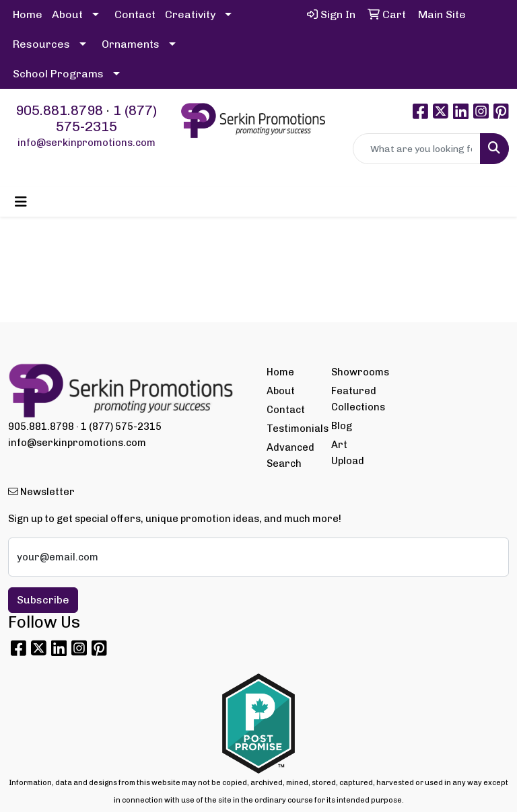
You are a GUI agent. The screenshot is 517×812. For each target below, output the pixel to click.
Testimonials (291, 429)
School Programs (58, 74)
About (67, 14)
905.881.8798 (59, 110)
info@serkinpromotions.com (87, 143)
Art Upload (348, 453)
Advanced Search (290, 455)
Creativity (190, 14)
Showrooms (355, 372)
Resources (41, 44)
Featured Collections (355, 399)
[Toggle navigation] (21, 202)
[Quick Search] (417, 149)
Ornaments (131, 44)
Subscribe (43, 600)
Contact (135, 14)
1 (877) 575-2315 (107, 118)
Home (28, 14)
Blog (342, 426)
